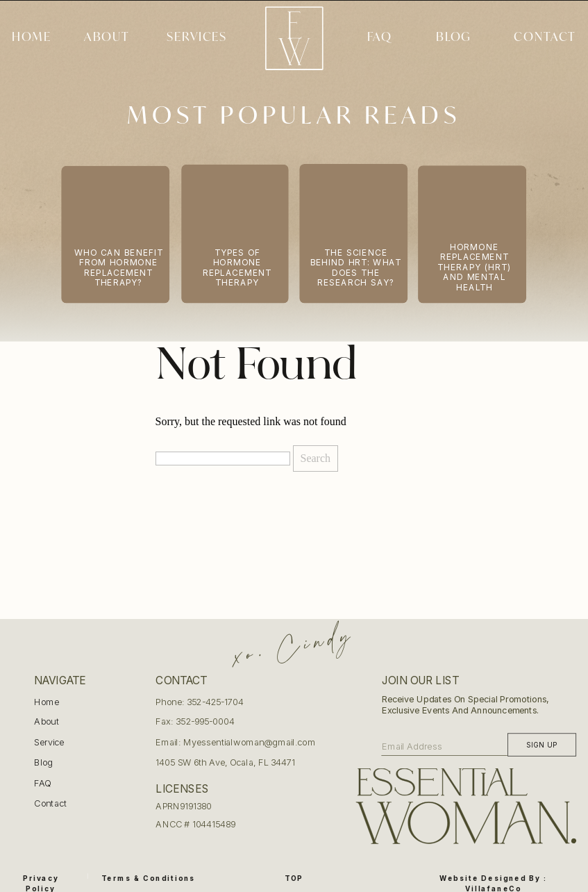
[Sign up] (542, 744)
